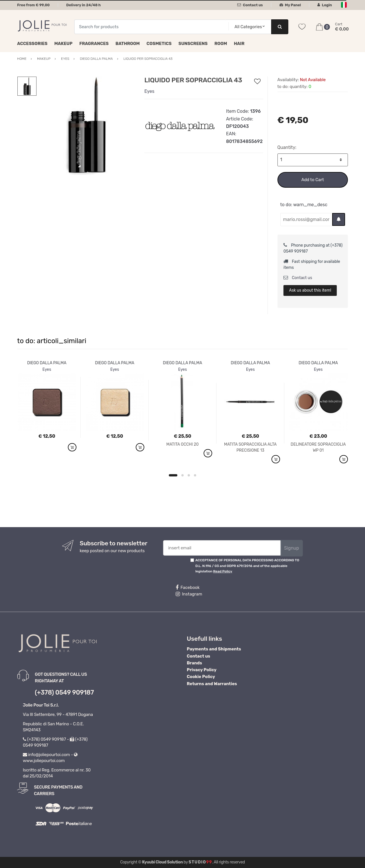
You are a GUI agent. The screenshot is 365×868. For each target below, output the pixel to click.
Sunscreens (193, 44)
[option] (86, 126)
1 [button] (173, 475)
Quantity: (287, 147)
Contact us (250, 5)
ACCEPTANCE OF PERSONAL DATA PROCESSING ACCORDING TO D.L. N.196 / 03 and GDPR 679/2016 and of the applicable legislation (247, 566)
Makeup (63, 44)
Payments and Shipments (214, 649)
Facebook (188, 587)
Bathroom (128, 44)
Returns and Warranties (212, 684)
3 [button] (189, 475)
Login (325, 5)
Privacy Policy (202, 670)
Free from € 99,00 (33, 5)
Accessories (32, 44)
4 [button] (195, 475)
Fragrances (94, 44)
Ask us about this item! (310, 290)
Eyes (149, 91)
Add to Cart (313, 180)
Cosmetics (159, 44)
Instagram (189, 594)
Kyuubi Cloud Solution (162, 862)
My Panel (290, 5)
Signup (291, 548)
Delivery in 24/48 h (83, 5)
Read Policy (223, 571)
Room (221, 44)
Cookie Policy (201, 677)
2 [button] (182, 475)
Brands (194, 663)
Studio (200, 862)
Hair (239, 44)
